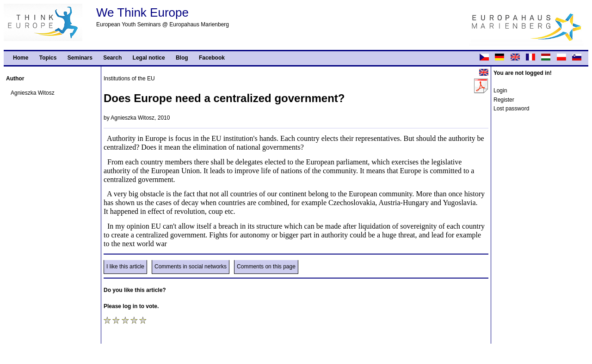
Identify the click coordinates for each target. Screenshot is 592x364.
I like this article (125, 267)
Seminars (80, 58)
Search (112, 58)
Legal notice (149, 58)
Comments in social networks (191, 267)
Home (21, 58)
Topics (48, 58)
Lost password (511, 109)
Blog (182, 58)
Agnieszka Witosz (33, 93)
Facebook (212, 58)
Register (504, 100)
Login (500, 91)
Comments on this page (266, 267)
